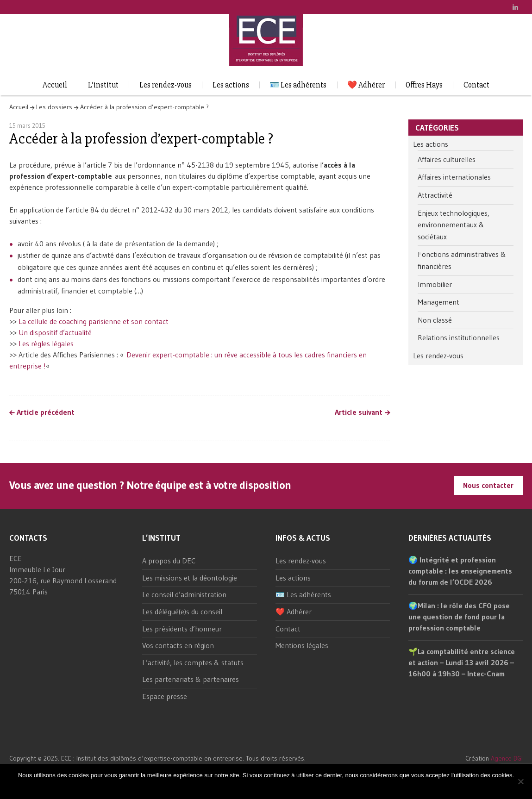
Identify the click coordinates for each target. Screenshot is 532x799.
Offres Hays (424, 85)
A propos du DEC (169, 561)
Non (275, 787)
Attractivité (435, 195)
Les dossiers (54, 107)
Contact (476, 85)
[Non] (520, 781)
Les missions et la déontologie (190, 578)
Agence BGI (507, 758)
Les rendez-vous (166, 85)
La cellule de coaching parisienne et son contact (95, 321)
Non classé (435, 320)
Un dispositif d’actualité (56, 332)
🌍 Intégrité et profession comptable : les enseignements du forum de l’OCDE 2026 (460, 571)
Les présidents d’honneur (182, 629)
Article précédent (46, 412)
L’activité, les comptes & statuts (193, 662)
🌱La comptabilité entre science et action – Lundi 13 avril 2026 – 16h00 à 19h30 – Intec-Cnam (462, 662)
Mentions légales (302, 645)
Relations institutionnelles (459, 337)
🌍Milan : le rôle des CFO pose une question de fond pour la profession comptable (459, 617)
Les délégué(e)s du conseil (182, 612)
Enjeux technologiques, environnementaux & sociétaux (454, 225)
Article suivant (359, 412)
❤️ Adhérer (366, 85)
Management (438, 302)
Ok (260, 787)
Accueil (55, 85)
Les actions (231, 85)
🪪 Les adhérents (298, 85)
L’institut (103, 85)
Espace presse (165, 696)
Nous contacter (488, 485)
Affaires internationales (454, 177)
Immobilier (435, 284)
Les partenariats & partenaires (191, 679)
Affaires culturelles (447, 159)
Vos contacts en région (178, 645)
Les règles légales (46, 343)
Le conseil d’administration (184, 594)
